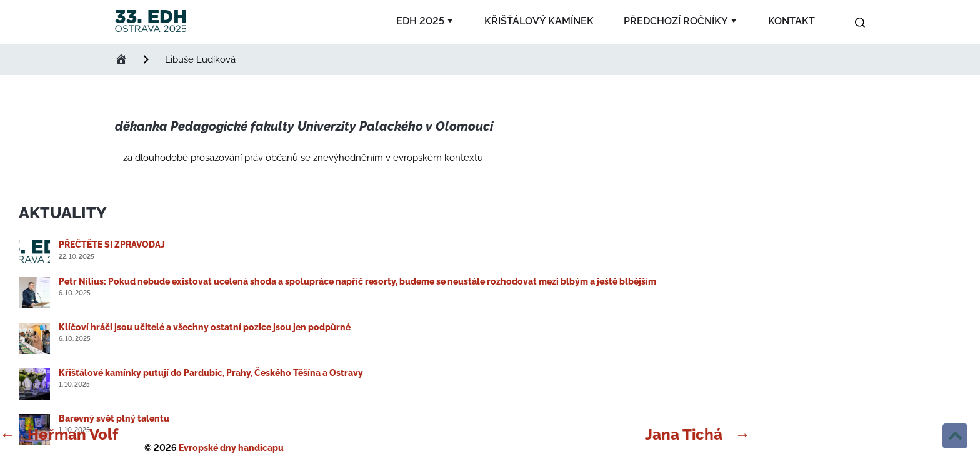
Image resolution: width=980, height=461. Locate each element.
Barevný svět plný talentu (114, 418)
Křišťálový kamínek (539, 21)
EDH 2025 (420, 21)
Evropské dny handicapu (231, 448)
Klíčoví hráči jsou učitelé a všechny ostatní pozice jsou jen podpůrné (205, 327)
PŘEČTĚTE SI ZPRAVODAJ (112, 245)
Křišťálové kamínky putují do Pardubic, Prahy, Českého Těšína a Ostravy (211, 373)
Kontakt (792, 21)
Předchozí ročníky (676, 21)
